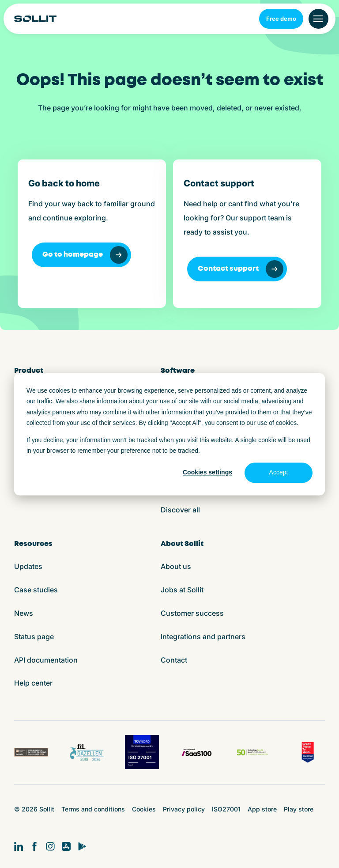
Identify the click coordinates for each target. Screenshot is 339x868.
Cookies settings (207, 473)
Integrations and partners (203, 637)
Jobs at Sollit (182, 590)
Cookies (144, 809)
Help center (33, 683)
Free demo (281, 19)
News (24, 613)
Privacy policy (184, 809)
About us (176, 566)
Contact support (241, 269)
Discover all (180, 510)
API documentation (46, 660)
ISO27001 (226, 809)
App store (262, 809)
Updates (28, 566)
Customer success (192, 613)
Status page (34, 637)
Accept (279, 473)
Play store (299, 809)
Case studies (36, 590)
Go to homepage (85, 255)
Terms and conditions (93, 809)
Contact (174, 660)
